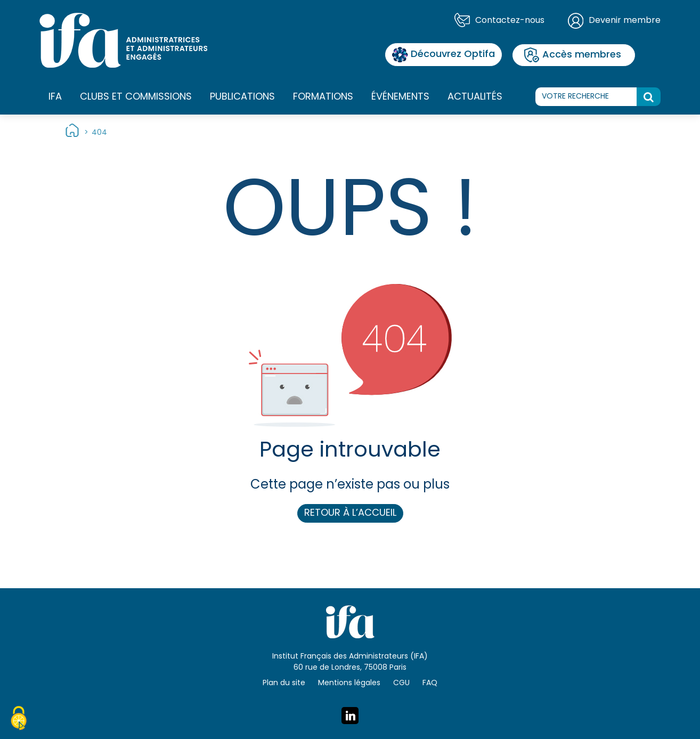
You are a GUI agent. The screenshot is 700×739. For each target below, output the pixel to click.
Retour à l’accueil (350, 513)
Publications (242, 97)
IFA (55, 98)
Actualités (475, 97)
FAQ (430, 683)
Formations (323, 98)
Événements (400, 97)
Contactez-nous (510, 21)
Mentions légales (349, 683)
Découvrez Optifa (443, 55)
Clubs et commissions (136, 97)
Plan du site (284, 683)
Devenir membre (625, 21)
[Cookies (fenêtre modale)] (19, 720)
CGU (401, 683)
